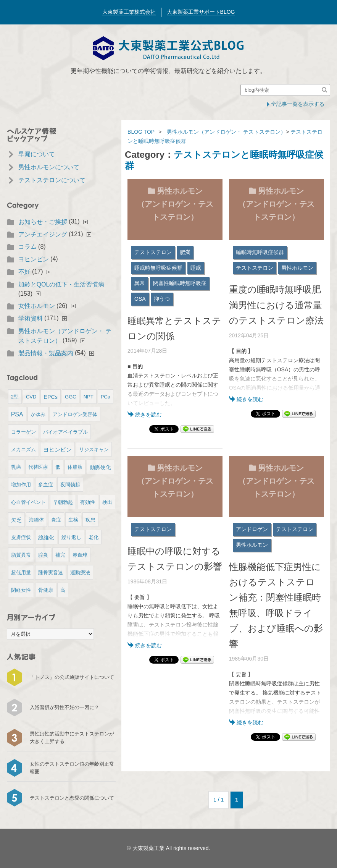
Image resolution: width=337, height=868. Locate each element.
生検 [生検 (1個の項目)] (73, 520)
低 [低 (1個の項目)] (58, 467)
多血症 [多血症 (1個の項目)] (46, 485)
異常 (140, 283)
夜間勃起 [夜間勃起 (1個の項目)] (70, 485)
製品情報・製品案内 (46, 353)
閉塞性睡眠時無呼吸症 (180, 283)
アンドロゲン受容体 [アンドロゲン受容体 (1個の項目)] (75, 414)
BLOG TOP (141, 132)
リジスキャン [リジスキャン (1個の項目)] (94, 449)
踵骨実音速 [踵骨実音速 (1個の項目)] (51, 572)
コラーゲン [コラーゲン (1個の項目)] (23, 432)
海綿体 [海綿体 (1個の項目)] (36, 520)
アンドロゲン (252, 529)
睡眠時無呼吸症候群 (158, 268)
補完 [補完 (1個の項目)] (60, 555)
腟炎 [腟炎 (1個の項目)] (43, 555)
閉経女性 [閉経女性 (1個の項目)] (21, 590)
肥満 (185, 252)
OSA (140, 299)
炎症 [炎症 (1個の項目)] (56, 520)
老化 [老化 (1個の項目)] (94, 537)
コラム (27, 247)
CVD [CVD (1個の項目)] (31, 397)
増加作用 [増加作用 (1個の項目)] (21, 485)
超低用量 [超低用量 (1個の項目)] (21, 572)
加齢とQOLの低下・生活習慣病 (61, 284)
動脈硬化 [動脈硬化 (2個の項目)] (100, 467)
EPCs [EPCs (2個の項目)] (51, 397)
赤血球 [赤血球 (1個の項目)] (80, 555)
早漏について (37, 154)
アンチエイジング (43, 234)
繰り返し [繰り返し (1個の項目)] (71, 537)
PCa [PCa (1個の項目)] (106, 397)
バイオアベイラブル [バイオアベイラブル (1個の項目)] (65, 432)
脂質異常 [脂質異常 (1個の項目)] (21, 555)
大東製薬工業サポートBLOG (201, 12)
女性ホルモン (37, 306)
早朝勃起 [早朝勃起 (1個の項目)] (63, 502)
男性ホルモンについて (49, 167)
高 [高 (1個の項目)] (63, 590)
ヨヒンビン (34, 259)
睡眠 (196, 268)
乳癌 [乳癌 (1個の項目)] (16, 467)
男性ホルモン (297, 268)
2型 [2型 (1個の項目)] (15, 397)
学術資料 (31, 318)
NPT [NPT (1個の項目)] (89, 397)
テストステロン (153, 252)
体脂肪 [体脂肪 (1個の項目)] (75, 467)
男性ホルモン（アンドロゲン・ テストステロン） (226, 132)
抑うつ (162, 299)
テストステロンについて (52, 180)
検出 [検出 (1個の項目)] (107, 502)
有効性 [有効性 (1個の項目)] (88, 502)
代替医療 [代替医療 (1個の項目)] (38, 467)
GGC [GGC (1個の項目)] (71, 397)
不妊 (24, 272)
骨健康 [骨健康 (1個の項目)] (46, 590)
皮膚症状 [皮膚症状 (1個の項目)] (21, 537)
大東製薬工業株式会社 (129, 12)
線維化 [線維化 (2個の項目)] (46, 538)
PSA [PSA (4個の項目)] (17, 414)
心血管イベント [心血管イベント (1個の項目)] (28, 502)
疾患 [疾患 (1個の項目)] (90, 520)
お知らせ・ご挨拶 (43, 222)
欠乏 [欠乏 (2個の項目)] (16, 520)
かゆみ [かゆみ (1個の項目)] (38, 414)
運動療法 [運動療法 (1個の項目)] (80, 572)
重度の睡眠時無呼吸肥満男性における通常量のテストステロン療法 (276, 305)
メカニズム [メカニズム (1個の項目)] (23, 449)
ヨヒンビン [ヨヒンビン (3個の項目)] (57, 449)
